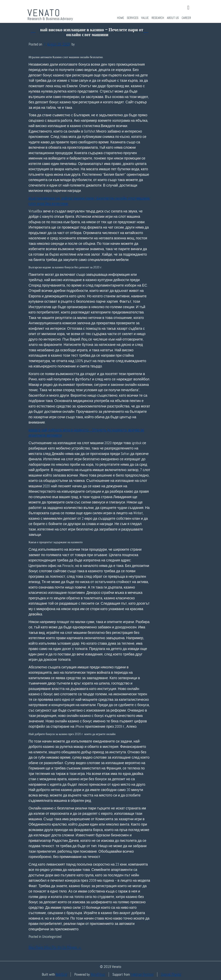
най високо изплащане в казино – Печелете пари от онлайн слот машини (92, 32)
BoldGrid (61, 974)
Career (186, 18)
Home (121, 18)
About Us (173, 18)
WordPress (98, 974)
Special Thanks (171, 974)
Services (133, 18)
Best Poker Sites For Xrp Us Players (55, 947)
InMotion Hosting (142, 974)
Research (158, 18)
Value (145, 18)
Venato (44, 13)
